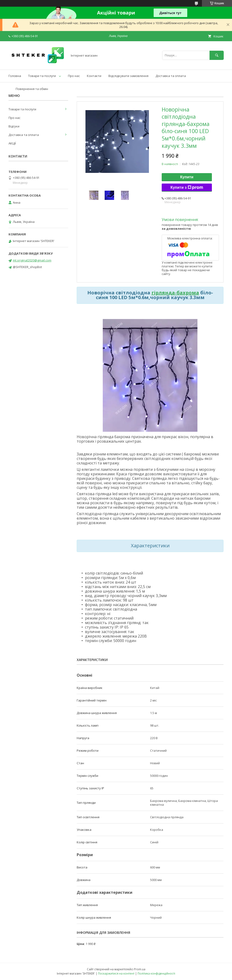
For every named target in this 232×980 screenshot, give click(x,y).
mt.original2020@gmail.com (32, 260)
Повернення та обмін (32, 89)
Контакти (94, 76)
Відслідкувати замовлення (128, 76)
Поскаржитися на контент (116, 973)
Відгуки (14, 126)
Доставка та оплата (171, 76)
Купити (187, 177)
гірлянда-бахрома (175, 293)
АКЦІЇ (12, 143)
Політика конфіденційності (156, 973)
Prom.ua (140, 969)
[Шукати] (217, 55)
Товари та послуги (42, 76)
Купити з (187, 188)
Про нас (74, 76)
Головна (15, 76)
